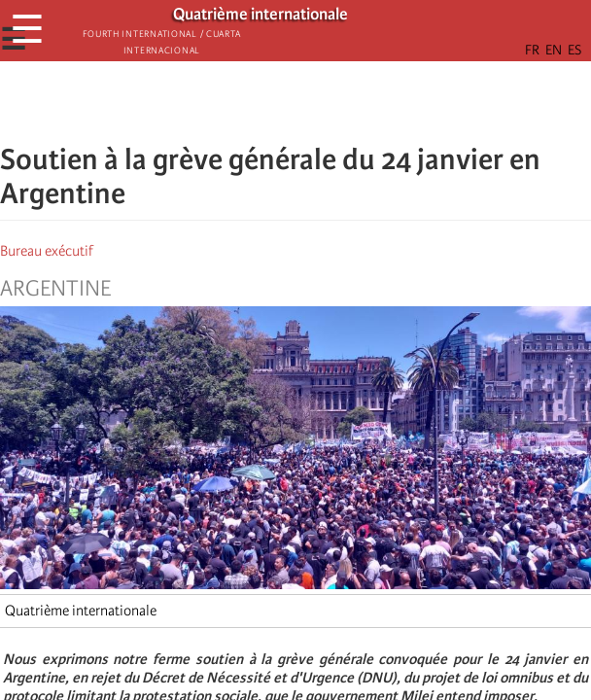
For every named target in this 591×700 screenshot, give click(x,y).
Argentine (55, 289)
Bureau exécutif (47, 251)
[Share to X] (268, 102)
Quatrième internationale (81, 611)
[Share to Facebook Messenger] (295, 102)
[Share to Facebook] (241, 102)
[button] (350, 102)
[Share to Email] (323, 102)
